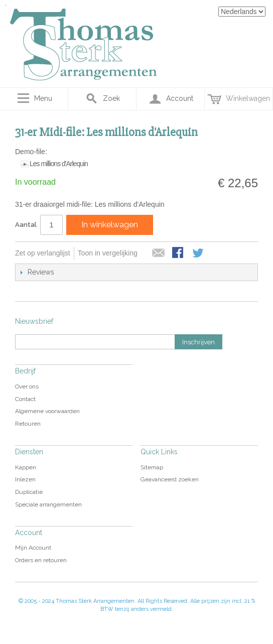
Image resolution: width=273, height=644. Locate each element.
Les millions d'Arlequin (59, 164)
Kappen (26, 467)
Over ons (27, 387)
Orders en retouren (41, 560)
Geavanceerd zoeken (170, 479)
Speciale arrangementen (48, 504)
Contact (25, 399)
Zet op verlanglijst (43, 253)
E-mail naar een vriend (159, 253)
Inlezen (25, 479)
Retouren (28, 424)
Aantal (26, 225)
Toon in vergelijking (108, 253)
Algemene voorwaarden (47, 411)
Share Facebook (179, 253)
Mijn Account (33, 548)
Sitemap (152, 467)
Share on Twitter (199, 253)
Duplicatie (29, 492)
